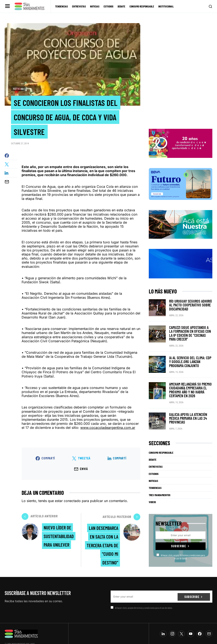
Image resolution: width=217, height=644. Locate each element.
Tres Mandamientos (160, 484)
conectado (72, 503)
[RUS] (181, 261)
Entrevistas (156, 456)
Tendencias (155, 477)
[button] (7, 6)
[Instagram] (172, 623)
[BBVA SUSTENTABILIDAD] (181, 182)
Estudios (154, 463)
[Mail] (209, 623)
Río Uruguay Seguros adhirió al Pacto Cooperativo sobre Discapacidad (189, 302)
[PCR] (181, 222)
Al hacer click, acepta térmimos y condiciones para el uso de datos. (181, 546)
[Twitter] (181, 623)
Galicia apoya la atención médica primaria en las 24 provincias (190, 408)
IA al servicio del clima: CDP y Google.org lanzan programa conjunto (188, 354)
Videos (152, 491)
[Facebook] (200, 623)
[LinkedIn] (163, 623)
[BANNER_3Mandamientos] (181, 141)
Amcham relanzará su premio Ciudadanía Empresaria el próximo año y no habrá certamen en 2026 (190, 381)
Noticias (18, 89)
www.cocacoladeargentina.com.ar (108, 430)
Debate (153, 449)
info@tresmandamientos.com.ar (19, 636)
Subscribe (178, 535)
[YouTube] (191, 623)
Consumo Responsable (161, 442)
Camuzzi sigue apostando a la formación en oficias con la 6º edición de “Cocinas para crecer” (190, 328)
